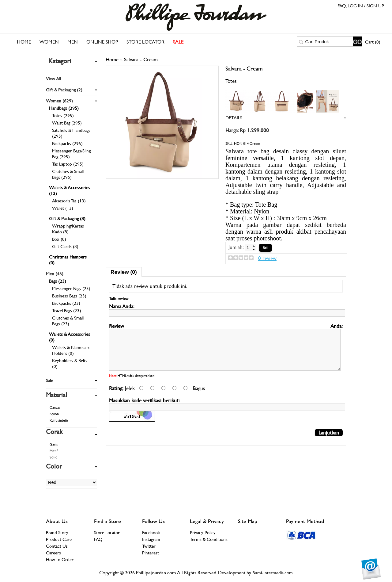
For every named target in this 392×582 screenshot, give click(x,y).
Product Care (59, 539)
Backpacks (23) (66, 303)
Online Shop (102, 42)
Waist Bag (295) (67, 123)
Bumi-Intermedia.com (273, 573)
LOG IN (355, 6)
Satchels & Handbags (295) (71, 133)
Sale (49, 380)
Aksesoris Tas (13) (69, 201)
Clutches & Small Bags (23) (68, 321)
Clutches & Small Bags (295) (68, 174)
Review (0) (124, 272)
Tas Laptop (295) (68, 164)
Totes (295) (63, 115)
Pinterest (151, 553)
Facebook (151, 532)
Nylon (54, 414)
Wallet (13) (63, 208)
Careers (53, 553)
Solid (53, 457)
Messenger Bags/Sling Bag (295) (71, 154)
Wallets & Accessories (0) (70, 337)
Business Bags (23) (69, 296)
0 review (267, 258)
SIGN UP (375, 6)
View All (53, 79)
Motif (54, 451)
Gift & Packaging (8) (67, 218)
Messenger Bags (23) (71, 288)
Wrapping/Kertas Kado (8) (68, 229)
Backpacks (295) (67, 143)
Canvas (55, 408)
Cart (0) (373, 42)
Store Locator (145, 42)
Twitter (149, 546)
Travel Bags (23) (67, 310)
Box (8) (59, 239)
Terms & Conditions (209, 539)
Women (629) (59, 101)
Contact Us (57, 546)
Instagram (151, 539)
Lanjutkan (329, 442)
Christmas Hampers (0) (68, 260)
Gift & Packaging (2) (64, 90)
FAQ (342, 6)
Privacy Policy (203, 532)
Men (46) (55, 274)
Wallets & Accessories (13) (70, 190)
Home (24, 42)
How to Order (60, 559)
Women (49, 42)
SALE (178, 42)
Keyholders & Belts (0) (70, 363)
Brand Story (57, 532)
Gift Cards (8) (65, 246)
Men (73, 42)
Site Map (248, 521)
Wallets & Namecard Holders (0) (71, 350)
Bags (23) (58, 281)
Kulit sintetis (59, 420)
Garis (54, 444)
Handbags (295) (64, 108)
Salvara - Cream (141, 59)
